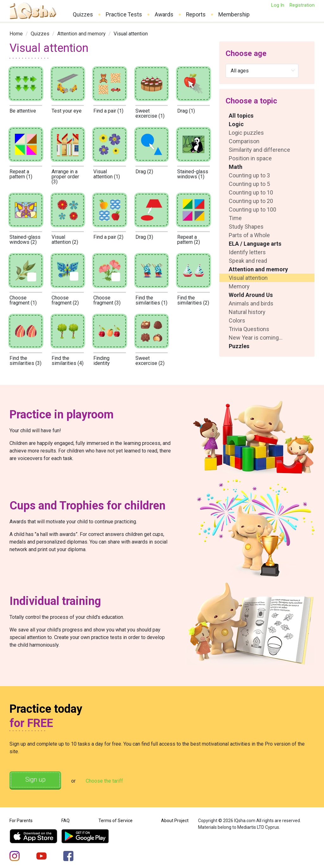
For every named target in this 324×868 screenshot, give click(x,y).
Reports (196, 15)
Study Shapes (246, 227)
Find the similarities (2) (193, 300)
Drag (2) (144, 172)
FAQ (65, 820)
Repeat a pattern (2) (189, 240)
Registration (302, 5)
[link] (16, 34)
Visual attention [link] (131, 34)
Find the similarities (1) (151, 300)
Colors (237, 320)
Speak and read (248, 261)
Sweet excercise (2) (150, 361)
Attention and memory (81, 34)
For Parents (21, 820)
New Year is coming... (256, 338)
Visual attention (248, 278)
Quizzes (83, 15)
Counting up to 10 (251, 192)
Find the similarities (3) (25, 361)
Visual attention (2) (65, 240)
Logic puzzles (246, 133)
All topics (241, 116)
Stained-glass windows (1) (193, 174)
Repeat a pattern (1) (21, 174)
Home (16, 34)
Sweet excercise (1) (150, 113)
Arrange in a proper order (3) (65, 177)
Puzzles (239, 346)
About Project (175, 820)
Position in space (250, 158)
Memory (239, 286)
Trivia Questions (249, 329)
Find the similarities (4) (68, 361)
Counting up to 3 (249, 175)
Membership (234, 15)
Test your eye (67, 111)
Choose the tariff (107, 781)
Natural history (247, 312)
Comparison (244, 141)
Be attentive (23, 111)
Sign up (37, 780)
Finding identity (102, 361)
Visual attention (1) (107, 174)
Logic (236, 124)
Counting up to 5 (249, 184)
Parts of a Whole (249, 235)
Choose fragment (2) (65, 300)
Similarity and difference (259, 150)
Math (236, 167)
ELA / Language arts (255, 244)
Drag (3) (144, 237)
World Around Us (251, 295)
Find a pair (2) (108, 237)
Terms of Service (115, 820)
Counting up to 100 (252, 209)
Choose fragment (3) (107, 300)
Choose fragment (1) (23, 300)
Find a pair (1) (108, 111)
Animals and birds (251, 303)
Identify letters (247, 252)
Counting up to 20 (251, 201)
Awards (164, 15)
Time (235, 218)
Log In (277, 5)
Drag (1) (186, 111)
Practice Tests (124, 15)
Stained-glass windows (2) (25, 240)
